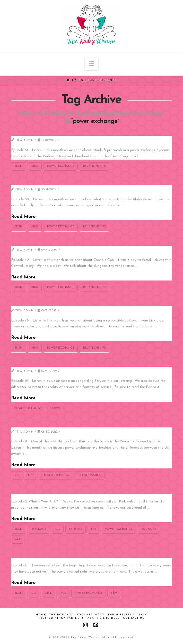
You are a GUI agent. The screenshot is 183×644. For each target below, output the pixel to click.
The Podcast (61, 615)
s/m (17, 539)
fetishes (76, 529)
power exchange (61, 166)
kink (35, 166)
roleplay (149, 529)
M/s (31, 475)
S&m (114, 593)
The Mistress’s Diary (128, 615)
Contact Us (134, 618)
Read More (23, 217)
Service (56, 408)
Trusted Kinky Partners (61, 618)
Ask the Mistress (104, 618)
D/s (17, 475)
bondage (39, 529)
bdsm (19, 166)
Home (41, 615)
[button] (92, 64)
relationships (94, 166)
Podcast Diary (90, 615)
